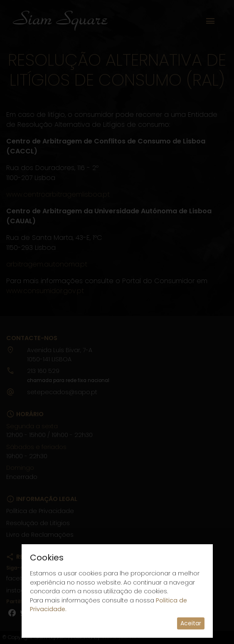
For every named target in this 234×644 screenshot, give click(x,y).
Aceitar (191, 623)
